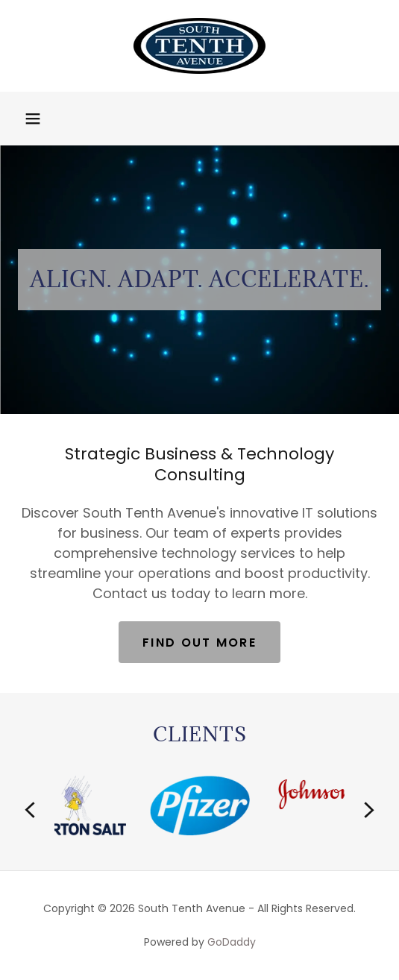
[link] (199, 46)
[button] (33, 119)
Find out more (199, 643)
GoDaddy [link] (232, 942)
